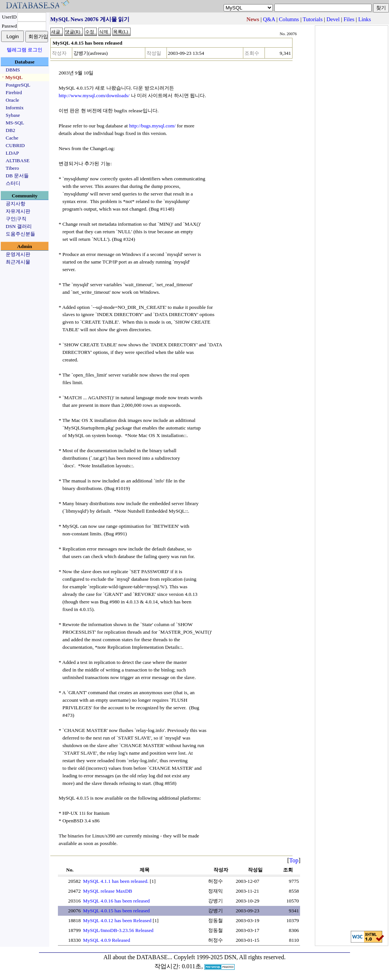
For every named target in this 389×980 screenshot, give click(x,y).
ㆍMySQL (12, 77)
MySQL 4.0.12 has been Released (117, 920)
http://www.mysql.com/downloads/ (94, 95)
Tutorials (313, 19)
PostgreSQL (18, 85)
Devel (333, 19)
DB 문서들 (17, 176)
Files (349, 19)
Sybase (13, 115)
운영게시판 (18, 254)
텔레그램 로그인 (25, 50)
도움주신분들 (20, 234)
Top (294, 860)
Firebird (14, 92)
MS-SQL (15, 123)
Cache (12, 138)
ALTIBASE (18, 160)
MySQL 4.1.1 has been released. (116, 881)
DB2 (10, 130)
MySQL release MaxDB (107, 891)
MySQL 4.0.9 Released (107, 940)
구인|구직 (16, 219)
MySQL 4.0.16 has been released (116, 901)
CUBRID (15, 145)
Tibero (12, 168)
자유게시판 (18, 211)
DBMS (13, 70)
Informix (15, 108)
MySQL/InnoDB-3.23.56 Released (118, 930)
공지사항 (16, 204)
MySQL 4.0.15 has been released (116, 911)
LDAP (12, 153)
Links (365, 19)
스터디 (13, 183)
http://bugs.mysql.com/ (152, 126)
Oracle (12, 100)
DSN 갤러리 (19, 226)
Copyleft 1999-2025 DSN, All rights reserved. (230, 957)
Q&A (269, 19)
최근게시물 (18, 262)
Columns (289, 19)
